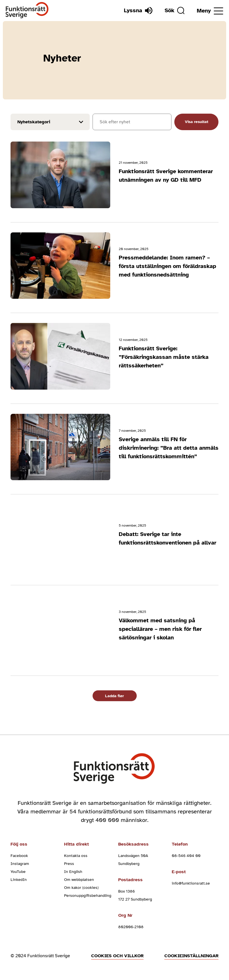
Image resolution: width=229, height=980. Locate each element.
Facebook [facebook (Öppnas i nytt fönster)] (19, 856)
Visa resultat (197, 122)
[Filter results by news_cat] (50, 122)
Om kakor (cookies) (81, 888)
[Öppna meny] (210, 11)
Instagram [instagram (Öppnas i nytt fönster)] (20, 864)
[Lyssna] (138, 11)
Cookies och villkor (117, 956)
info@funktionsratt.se (191, 883)
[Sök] (175, 11)
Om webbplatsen (79, 880)
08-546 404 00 (186, 856)
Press (69, 864)
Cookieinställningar (191, 956)
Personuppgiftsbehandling (88, 896)
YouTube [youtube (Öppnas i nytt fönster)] (18, 872)
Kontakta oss (76, 856)
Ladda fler (114, 696)
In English (73, 872)
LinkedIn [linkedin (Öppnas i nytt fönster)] (19, 880)
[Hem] (27, 10)
